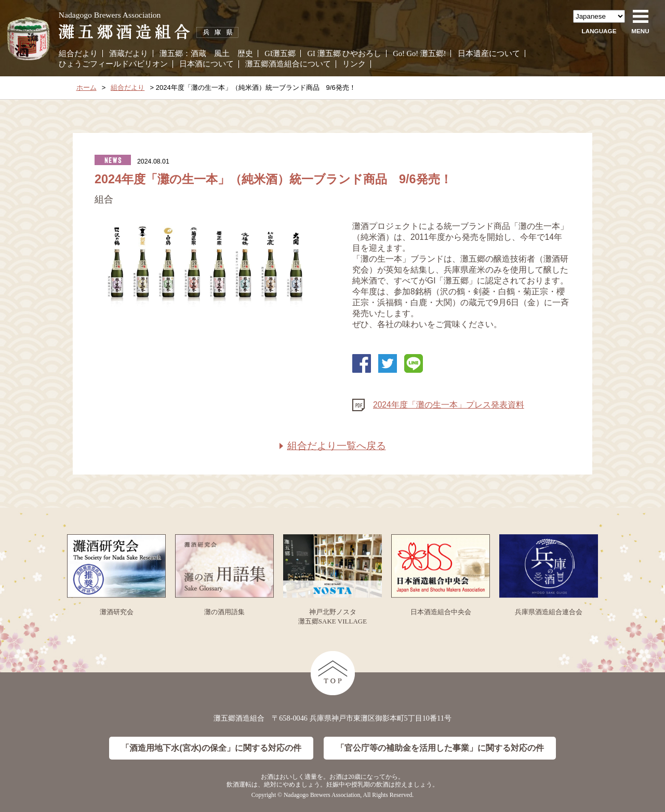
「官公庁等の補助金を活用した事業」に (440, 748)
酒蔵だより (129, 53)
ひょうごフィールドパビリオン (113, 64)
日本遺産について (489, 53)
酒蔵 (198, 53)
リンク (354, 64)
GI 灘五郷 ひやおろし (345, 53)
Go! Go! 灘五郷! (419, 53)
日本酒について (207, 64)
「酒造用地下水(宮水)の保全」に (211, 748)
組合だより (78, 53)
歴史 (245, 53)
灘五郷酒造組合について (288, 64)
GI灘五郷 (280, 53)
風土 (222, 53)
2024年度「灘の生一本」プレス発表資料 (449, 405)
